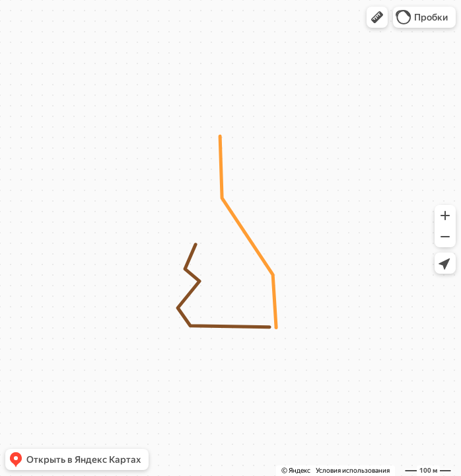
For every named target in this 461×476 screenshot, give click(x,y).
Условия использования (353, 470)
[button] (377, 17)
